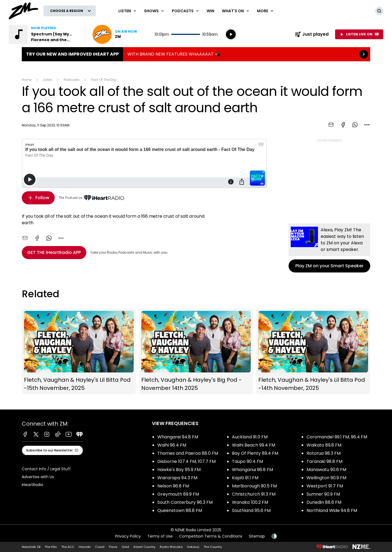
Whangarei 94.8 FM (178, 437)
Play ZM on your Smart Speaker (329, 248)
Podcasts (72, 80)
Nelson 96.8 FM (173, 486)
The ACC (68, 547)
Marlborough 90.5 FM (254, 486)
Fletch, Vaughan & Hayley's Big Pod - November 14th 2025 (196, 352)
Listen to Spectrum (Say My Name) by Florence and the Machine (44, 34)
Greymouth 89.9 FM (178, 494)
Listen (48, 80)
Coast (100, 547)
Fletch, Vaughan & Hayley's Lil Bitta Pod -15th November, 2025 (79, 352)
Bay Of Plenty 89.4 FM (255, 453)
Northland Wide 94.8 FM (332, 510)
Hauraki (85, 547)
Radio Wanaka (171, 547)
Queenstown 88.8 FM (180, 510)
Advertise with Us (38, 477)
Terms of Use (160, 536)
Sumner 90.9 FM (323, 494)
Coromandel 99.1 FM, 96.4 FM (337, 437)
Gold (125, 547)
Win (210, 11)
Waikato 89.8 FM (324, 445)
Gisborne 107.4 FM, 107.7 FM (186, 461)
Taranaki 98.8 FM (324, 461)
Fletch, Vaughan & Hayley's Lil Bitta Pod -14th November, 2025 (313, 352)
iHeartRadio (33, 485)
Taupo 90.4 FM (247, 461)
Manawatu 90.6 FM (326, 470)
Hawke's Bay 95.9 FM (179, 470)
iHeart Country (144, 547)
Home (27, 80)
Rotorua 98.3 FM (324, 453)
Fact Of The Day (104, 80)
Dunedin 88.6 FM (324, 502)
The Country (213, 547)
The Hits (51, 547)
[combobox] (367, 125)
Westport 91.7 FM (325, 486)
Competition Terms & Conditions (211, 536)
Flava (113, 547)
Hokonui (193, 547)
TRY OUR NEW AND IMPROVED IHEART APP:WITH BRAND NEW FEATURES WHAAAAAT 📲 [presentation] (196, 54)
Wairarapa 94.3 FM (177, 478)
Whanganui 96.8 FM (252, 470)
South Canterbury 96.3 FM (185, 502)
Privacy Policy (128, 536)
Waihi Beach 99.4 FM (254, 445)
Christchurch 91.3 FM (254, 494)
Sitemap (257, 536)
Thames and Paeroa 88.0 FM (188, 453)
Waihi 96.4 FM (172, 445)
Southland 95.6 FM (251, 510)
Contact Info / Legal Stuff (46, 469)
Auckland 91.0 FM (250, 437)
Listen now (115, 34)
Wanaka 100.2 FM (250, 502)
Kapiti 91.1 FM (245, 478)
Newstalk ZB (31, 547)
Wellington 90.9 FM (326, 478)
